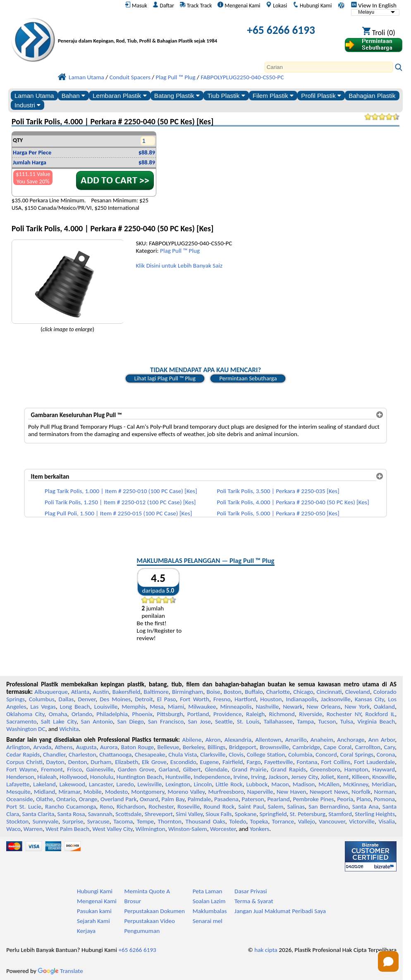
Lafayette (18, 784)
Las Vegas (43, 707)
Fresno (222, 699)
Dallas (66, 699)
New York (357, 707)
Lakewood (72, 784)
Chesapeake (150, 755)
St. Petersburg (308, 814)
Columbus (42, 699)
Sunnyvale (46, 821)
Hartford (245, 699)
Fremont (52, 769)
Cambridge (306, 747)
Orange (88, 799)
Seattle (224, 721)
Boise (213, 692)
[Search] (329, 67)
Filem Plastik (273, 96)
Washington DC (26, 729)
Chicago (303, 692)
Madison (304, 784)
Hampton (356, 769)
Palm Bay (173, 799)
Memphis (134, 707)
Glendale (216, 769)
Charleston (82, 755)
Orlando (82, 714)
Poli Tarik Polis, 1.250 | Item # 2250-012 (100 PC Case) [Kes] (120, 502)
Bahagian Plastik (372, 96)
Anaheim (322, 740)
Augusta (86, 747)
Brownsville (274, 747)
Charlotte (278, 692)
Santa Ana (366, 807)
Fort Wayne (22, 769)
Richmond (282, 714)
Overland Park (118, 799)
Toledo (238, 821)
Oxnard (149, 799)
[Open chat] (388, 961)
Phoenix (142, 714)
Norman (385, 792)
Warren (33, 829)
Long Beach (75, 707)
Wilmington (151, 829)
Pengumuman (142, 931)
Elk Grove (154, 762)
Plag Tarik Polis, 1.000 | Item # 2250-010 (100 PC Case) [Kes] (121, 491)
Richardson (131, 807)
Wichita (69, 729)
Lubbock (257, 784)
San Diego (131, 721)
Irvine (240, 777)
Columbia (300, 755)
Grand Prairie (249, 769)
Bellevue (168, 747)
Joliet (327, 777)
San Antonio (97, 721)
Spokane (246, 814)
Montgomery (148, 792)
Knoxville (384, 777)
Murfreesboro (226, 792)
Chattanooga (115, 755)
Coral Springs (357, 755)
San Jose (200, 721)
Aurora (109, 747)
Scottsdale (128, 814)
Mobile (93, 792)
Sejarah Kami (93, 921)
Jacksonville (336, 699)
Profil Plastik (321, 96)
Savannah (100, 814)
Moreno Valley (186, 792)
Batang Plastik (177, 96)
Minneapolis (236, 707)
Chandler (54, 755)
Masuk (136, 5)
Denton (78, 762)
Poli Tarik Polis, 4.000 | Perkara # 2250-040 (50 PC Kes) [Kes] (293, 502)
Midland (44, 792)
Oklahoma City (25, 714)
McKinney (356, 784)
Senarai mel (208, 921)
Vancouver (332, 821)
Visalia (387, 821)
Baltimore (156, 692)
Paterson (253, 799)
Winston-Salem (188, 829)
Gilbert (192, 769)
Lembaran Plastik (120, 96)
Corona (386, 755)
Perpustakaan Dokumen (154, 911)
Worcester (223, 829)
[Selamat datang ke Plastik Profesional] (137, 32)
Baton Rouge (137, 747)
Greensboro (325, 769)
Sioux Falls (219, 814)
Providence (228, 714)
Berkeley (194, 747)
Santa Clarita (38, 814)
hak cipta (266, 950)
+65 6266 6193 (281, 30)
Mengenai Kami (239, 5)
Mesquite (18, 792)
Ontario (66, 799)
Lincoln (203, 784)
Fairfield (233, 762)
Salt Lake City (59, 721)
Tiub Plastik (226, 96)
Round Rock (219, 807)
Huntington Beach (140, 777)
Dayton (55, 762)
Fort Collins (336, 762)
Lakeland (44, 784)
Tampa (305, 721)
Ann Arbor (382, 740)
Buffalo (254, 692)
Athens (63, 747)
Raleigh (255, 714)
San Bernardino (328, 807)
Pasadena (226, 799)
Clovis (236, 755)
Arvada (42, 747)
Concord (326, 755)
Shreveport (159, 814)
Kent (343, 777)
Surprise (73, 821)
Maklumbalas (210, 911)
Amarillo (296, 740)
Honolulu (102, 777)
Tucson (327, 721)
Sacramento (21, 721)
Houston (271, 699)
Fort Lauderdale (374, 762)
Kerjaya (86, 931)
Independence (212, 777)
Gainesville (100, 769)
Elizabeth (127, 762)
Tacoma (123, 821)
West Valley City (113, 829)
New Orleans (324, 707)
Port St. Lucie (24, 807)
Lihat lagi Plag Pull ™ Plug (165, 378)
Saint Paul (251, 807)
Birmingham (188, 692)
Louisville (106, 707)
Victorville (362, 821)
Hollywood (73, 777)
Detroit (144, 699)
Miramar (69, 792)
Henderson (20, 777)
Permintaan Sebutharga (248, 378)
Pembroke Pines (314, 799)
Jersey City (304, 777)
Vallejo (307, 821)
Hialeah (47, 777)
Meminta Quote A (147, 891)
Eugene (209, 762)
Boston (233, 692)
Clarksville (213, 755)
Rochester (161, 807)
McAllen (329, 784)
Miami (176, 707)
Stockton (17, 821)
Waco (13, 829)
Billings (216, 747)
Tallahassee (278, 721)
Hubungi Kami (312, 5)
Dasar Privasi (251, 891)
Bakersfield (126, 692)
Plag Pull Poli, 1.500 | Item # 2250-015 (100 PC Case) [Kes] (118, 513)
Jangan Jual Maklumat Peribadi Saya (280, 911)
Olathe (44, 799)
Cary (390, 747)
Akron (213, 740)
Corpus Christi (24, 762)
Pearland (278, 799)
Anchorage (351, 740)
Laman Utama (34, 96)
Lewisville (149, 784)
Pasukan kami (94, 911)
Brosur (133, 901)
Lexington (178, 784)
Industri (27, 105)
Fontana (307, 762)
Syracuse (98, 821)
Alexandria (238, 740)
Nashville (268, 707)
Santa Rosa (71, 814)
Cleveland (358, 692)
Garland (169, 769)
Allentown (268, 740)
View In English (374, 5)
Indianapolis (301, 699)
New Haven (291, 792)
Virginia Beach (376, 721)
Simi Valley (189, 814)
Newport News (329, 792)
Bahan (73, 96)
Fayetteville (279, 762)
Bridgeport (243, 747)
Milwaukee (202, 707)
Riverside (311, 714)
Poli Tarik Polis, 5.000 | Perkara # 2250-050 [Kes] (278, 513)
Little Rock (229, 784)
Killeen (360, 777)
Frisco (74, 769)
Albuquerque (51, 692)
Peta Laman (208, 891)
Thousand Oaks (205, 821)
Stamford (340, 814)
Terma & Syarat (254, 901)
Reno (106, 807)
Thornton (170, 821)
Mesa (157, 707)
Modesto (116, 792)
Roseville (189, 807)
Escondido (183, 762)
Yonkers (259, 829)
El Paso (167, 699)
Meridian (383, 784)
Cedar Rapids (23, 755)
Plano (363, 799)
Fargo (253, 762)
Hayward (384, 769)
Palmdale (200, 799)
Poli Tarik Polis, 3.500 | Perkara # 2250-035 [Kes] (278, 491)
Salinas (296, 807)
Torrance (283, 821)
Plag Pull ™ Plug (180, 251)
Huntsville (178, 777)
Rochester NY (344, 714)
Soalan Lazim (209, 901)
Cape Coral (338, 747)
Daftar (163, 5)
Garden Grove (136, 769)
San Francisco (166, 721)
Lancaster (101, 784)
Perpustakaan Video (149, 921)
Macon (280, 784)
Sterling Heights (375, 814)
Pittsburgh (170, 714)
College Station (266, 755)
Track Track (196, 5)
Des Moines (115, 699)
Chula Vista (183, 755)
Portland (198, 714)
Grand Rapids (288, 769)
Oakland (384, 707)
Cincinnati (329, 692)
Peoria (345, 799)
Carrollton (368, 747)
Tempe (145, 821)
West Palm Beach (67, 829)
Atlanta (80, 692)
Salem (276, 807)
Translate (60, 971)
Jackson (278, 777)
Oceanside (19, 799)
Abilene (192, 740)
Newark (293, 707)
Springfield (273, 814)
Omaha (58, 714)
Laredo (125, 784)
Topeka (259, 821)
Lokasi (276, 5)
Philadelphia (112, 714)
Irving (258, 777)
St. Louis (248, 721)
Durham (101, 762)
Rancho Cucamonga (70, 807)
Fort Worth (195, 699)
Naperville (260, 792)
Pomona (384, 799)
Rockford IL (380, 714)
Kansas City (369, 699)
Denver (87, 699)
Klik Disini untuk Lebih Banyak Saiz (179, 266)
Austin (101, 692)
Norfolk (361, 792)
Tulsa (347, 721)
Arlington (18, 747)
